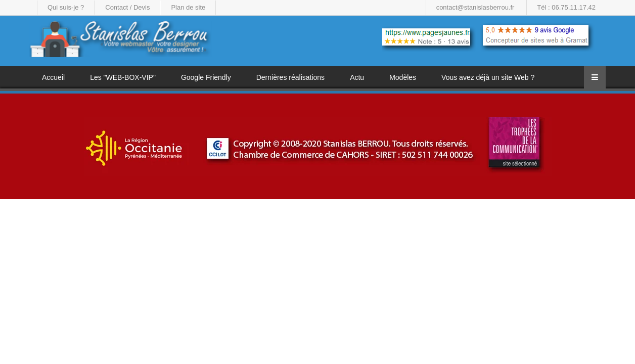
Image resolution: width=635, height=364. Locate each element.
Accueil (53, 77)
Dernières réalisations (290, 77)
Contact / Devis (127, 7)
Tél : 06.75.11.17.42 (566, 7)
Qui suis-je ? (66, 7)
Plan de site (188, 7)
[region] (317, 146)
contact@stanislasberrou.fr (475, 7)
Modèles (403, 77)
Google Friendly (206, 77)
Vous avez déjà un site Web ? (488, 77)
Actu (357, 77)
